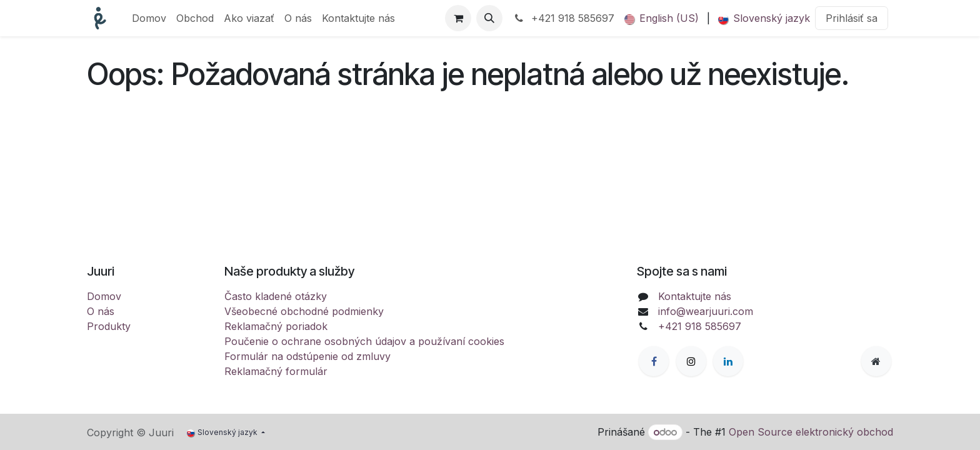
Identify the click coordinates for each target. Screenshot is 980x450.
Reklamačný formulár (276, 371)
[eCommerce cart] (458, 18)
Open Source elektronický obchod (811, 432)
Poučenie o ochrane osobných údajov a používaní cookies (364, 341)
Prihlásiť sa (852, 18)
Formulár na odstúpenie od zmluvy (307, 356)
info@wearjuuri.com (706, 311)
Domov (104, 296)
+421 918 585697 (563, 18)
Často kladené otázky (276, 296)
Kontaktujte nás (695, 296)
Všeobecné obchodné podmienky (304, 311)
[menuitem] (149, 18)
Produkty (109, 326)
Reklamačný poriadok (276, 326)
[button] (489, 18)
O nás (101, 311)
